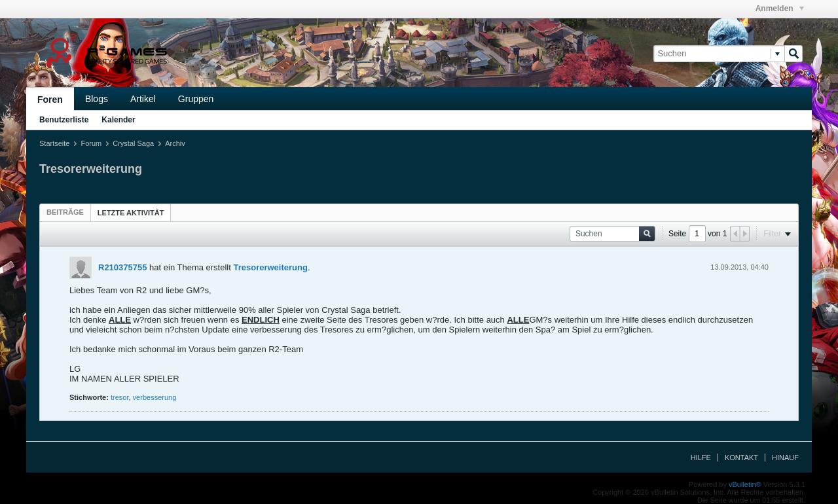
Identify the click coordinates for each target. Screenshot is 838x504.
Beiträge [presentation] (65, 212)
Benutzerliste (64, 120)
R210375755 (122, 267)
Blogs (97, 99)
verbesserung (155, 397)
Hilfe (701, 458)
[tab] (65, 212)
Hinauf (785, 458)
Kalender (118, 120)
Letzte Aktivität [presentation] (131, 213)
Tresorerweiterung (270, 267)
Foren (50, 99)
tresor (120, 397)
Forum (91, 143)
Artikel (143, 99)
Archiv (175, 143)
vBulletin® (745, 484)
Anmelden (780, 9)
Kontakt (741, 458)
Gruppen (196, 99)
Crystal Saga (133, 143)
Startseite (54, 143)
